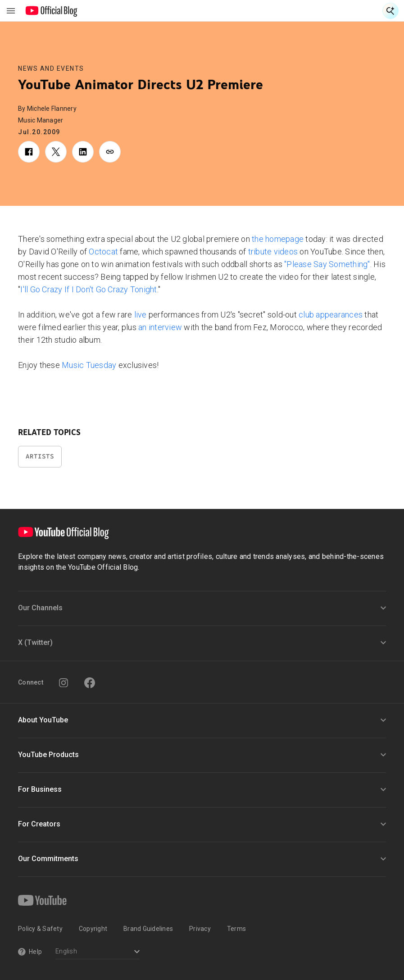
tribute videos (273, 252)
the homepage (278, 239)
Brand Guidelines (148, 929)
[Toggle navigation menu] (11, 11)
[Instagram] (64, 683)
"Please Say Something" (327, 264)
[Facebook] (90, 683)
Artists (40, 456)
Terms (236, 929)
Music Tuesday (89, 365)
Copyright (93, 929)
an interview (160, 327)
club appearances (331, 315)
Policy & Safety (40, 929)
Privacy (200, 929)
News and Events (51, 68)
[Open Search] (390, 11)
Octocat (103, 252)
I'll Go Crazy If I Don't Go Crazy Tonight (89, 289)
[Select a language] (98, 952)
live (141, 315)
